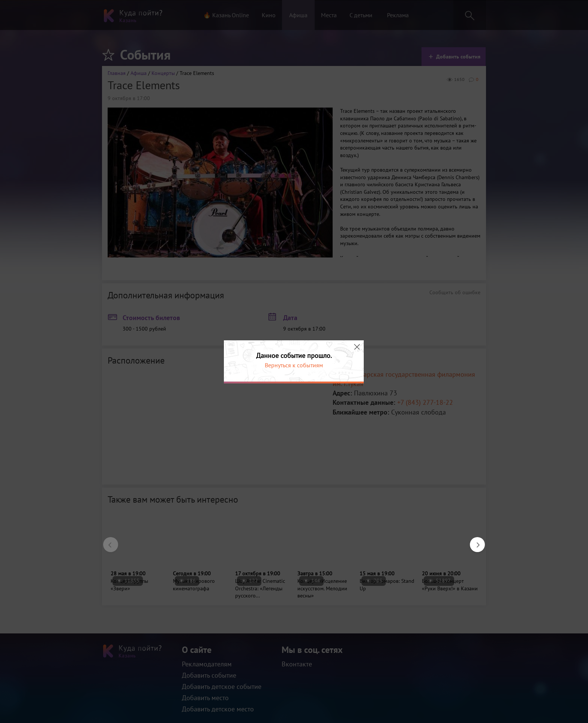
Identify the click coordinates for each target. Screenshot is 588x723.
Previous (107, 541)
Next (474, 541)
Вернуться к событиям (294, 365)
